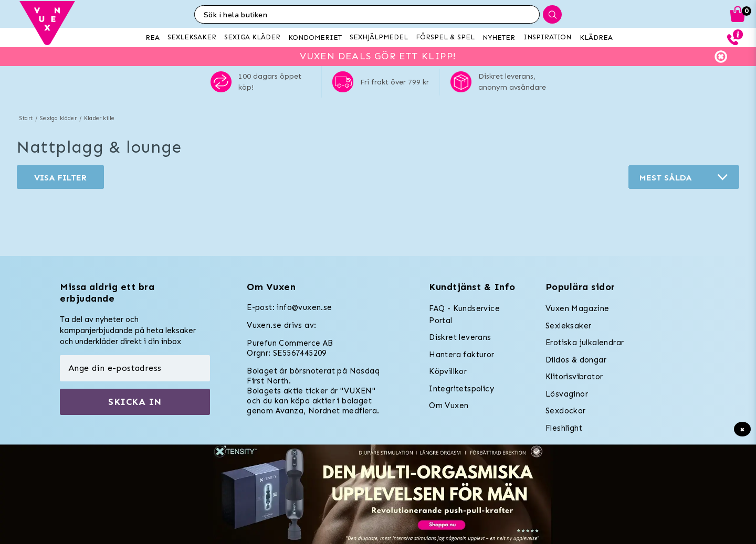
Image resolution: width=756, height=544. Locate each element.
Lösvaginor (567, 394)
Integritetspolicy (461, 389)
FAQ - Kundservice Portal (464, 314)
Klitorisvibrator (574, 377)
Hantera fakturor (461, 355)
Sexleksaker (568, 326)
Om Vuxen (449, 406)
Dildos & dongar (576, 360)
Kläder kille (99, 118)
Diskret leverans (460, 337)
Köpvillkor (448, 371)
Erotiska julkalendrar (585, 343)
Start (26, 118)
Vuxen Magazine (577, 308)
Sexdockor (566, 411)
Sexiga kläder (58, 118)
